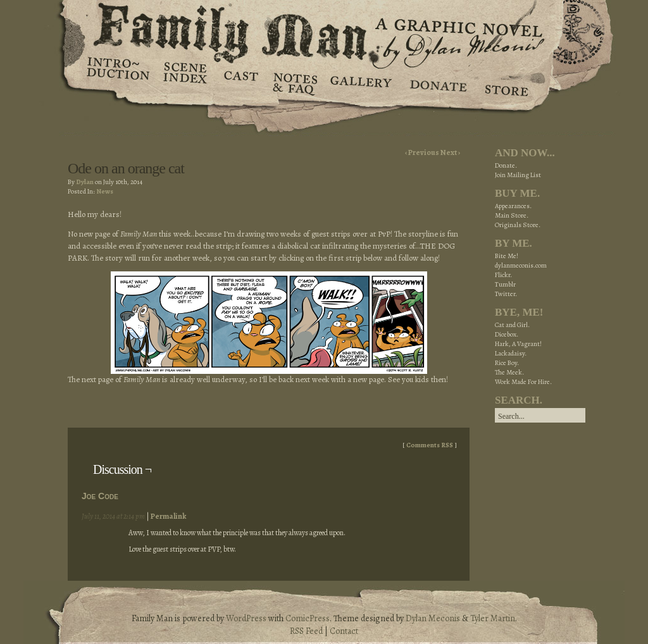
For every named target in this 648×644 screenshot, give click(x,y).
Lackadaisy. (511, 353)
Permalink (168, 516)
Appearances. (513, 206)
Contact (344, 631)
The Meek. (509, 372)
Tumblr (505, 284)
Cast (240, 82)
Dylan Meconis (433, 618)
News (105, 191)
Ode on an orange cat (126, 168)
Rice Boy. (507, 363)
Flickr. (503, 275)
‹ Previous (423, 152)
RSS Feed (306, 631)
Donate (436, 82)
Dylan (85, 182)
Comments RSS (430, 445)
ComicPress (308, 618)
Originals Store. (518, 225)
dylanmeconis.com (521, 265)
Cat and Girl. (512, 325)
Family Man (324, 30)
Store (506, 82)
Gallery (360, 82)
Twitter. (506, 294)
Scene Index (186, 82)
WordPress (246, 618)
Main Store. (512, 215)
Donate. (506, 165)
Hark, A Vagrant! (518, 344)
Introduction (118, 73)
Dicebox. (507, 334)
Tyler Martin (493, 618)
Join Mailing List (518, 175)
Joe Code (100, 496)
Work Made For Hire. (523, 382)
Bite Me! (507, 256)
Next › (450, 152)
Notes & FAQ (294, 82)
